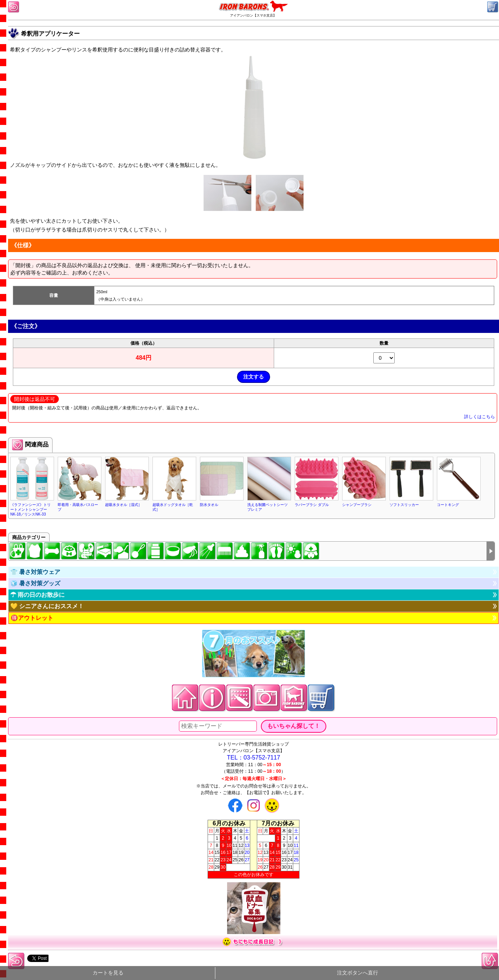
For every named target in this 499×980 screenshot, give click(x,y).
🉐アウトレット (32, 618)
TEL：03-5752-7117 (254, 758)
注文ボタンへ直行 (358, 973)
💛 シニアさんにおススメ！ (47, 606)
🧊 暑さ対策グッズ (35, 583)
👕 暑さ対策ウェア (35, 572)
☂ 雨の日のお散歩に (37, 595)
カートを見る (108, 973)
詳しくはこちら (480, 417)
